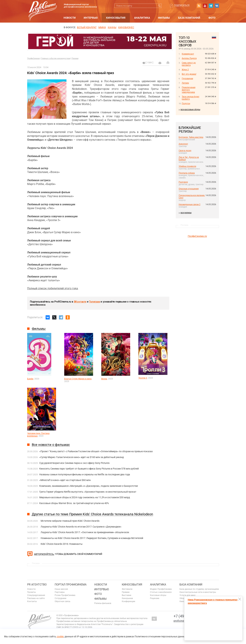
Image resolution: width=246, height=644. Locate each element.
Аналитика (142, 18)
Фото (212, 18)
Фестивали (127, 589)
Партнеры (60, 592)
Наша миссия (61, 589)
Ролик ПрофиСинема (65, 595)
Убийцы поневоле (187, 166)
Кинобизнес (126, 27)
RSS (199, 6)
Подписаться (182, 5)
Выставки (127, 595)
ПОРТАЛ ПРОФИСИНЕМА (71, 585)
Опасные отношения (189, 189)
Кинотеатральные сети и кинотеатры (198, 592)
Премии (75, 58)
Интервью (91, 18)
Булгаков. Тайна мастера (191, 137)
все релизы (186, 213)
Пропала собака (187, 173)
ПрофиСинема (33, 58)
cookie (60, 636)
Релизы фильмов (103, 603)
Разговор (183, 182)
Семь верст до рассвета (189, 64)
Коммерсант (188, 54)
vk (217, 6)
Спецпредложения (36, 595)
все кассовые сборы (190, 110)
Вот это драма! (189, 74)
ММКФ (102, 27)
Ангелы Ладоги (189, 58)
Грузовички (187, 79)
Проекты (31, 592)
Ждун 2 (185, 70)
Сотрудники (60, 598)
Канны (112, 27)
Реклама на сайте (36, 598)
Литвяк (185, 83)
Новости (70, 18)
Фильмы (164, 18)
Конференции (128, 601)
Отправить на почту (168, 62)
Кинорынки (127, 598)
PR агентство (37, 585)
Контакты (32, 601)
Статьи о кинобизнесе (161, 592)
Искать (159, 6)
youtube (205, 6)
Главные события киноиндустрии (56, 58)
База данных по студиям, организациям (199, 589)
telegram (211, 6)
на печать (160, 63)
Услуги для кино (187, 595)
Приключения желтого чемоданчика (189, 90)
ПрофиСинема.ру (197, 236)
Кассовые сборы (158, 595)
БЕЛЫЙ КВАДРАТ (87, 27)
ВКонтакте (80, 302)
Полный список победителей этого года (53, 288)
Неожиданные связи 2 (190, 204)
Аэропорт (183, 144)
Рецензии (155, 598)
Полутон (186, 104)
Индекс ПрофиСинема (161, 589)
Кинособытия (116, 18)
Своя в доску (185, 151)
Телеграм (94, 302)
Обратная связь (63, 601)
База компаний (189, 18)
